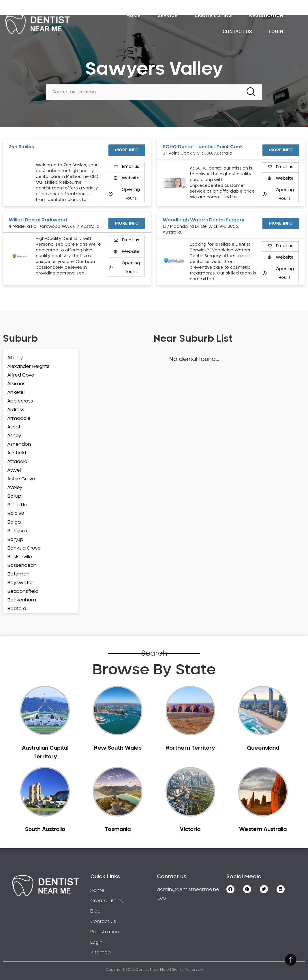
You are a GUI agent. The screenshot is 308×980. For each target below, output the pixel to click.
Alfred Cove (21, 375)
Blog (95, 911)
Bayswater (20, 583)
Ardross (16, 410)
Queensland (263, 748)
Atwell (14, 470)
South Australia (45, 829)
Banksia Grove (24, 548)
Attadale (17, 462)
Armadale (19, 418)
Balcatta (17, 505)
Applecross (20, 401)
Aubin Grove (21, 479)
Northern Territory (190, 748)
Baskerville (20, 557)
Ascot (14, 427)
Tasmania (118, 829)
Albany (15, 358)
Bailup (14, 496)
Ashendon (19, 444)
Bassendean (22, 565)
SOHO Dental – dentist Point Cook (203, 147)
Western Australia (263, 829)
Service (168, 15)
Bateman (18, 574)
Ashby (14, 436)
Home (133, 15)
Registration (266, 15)
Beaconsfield (23, 591)
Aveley (15, 488)
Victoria (190, 829)
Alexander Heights (28, 366)
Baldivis (16, 513)
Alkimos (16, 384)
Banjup (15, 539)
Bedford (17, 609)
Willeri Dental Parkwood (38, 220)
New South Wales (118, 748)
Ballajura (17, 531)
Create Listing (213, 15)
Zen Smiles (21, 147)
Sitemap (101, 953)
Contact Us (237, 31)
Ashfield (17, 453)
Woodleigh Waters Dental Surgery (204, 220)
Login (276, 31)
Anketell (16, 392)
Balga (14, 522)
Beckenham (22, 600)
